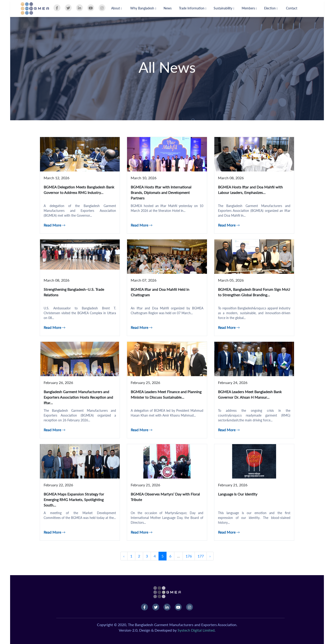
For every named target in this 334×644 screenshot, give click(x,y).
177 (201, 556)
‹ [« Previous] (124, 556)
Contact (292, 8)
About (116, 8)
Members (249, 8)
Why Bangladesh (143, 8)
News (168, 8)
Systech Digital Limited (196, 630)
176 (189, 556)
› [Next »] (210, 556)
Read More (54, 225)
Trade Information (193, 8)
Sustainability (224, 8)
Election (271, 8)
